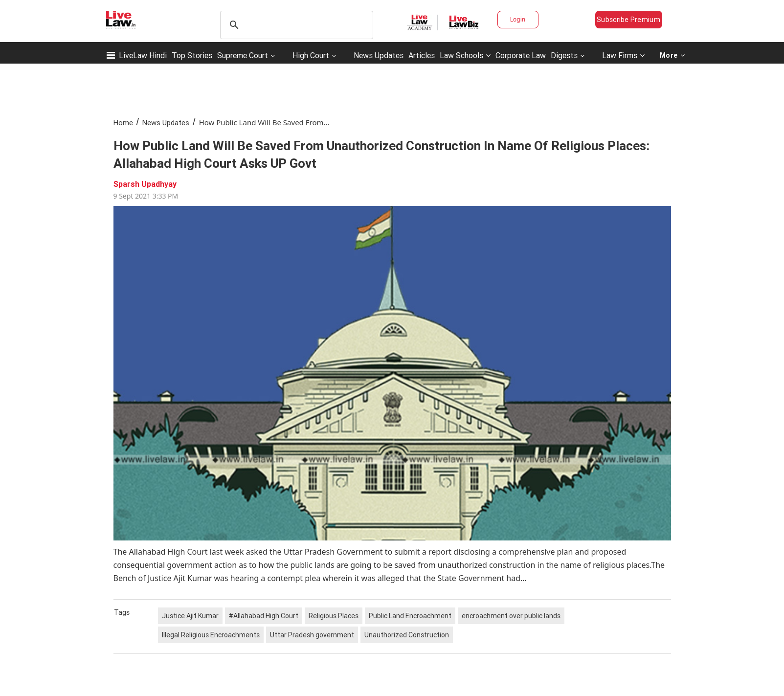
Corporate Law (521, 55)
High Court (311, 55)
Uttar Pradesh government (312, 635)
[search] (295, 25)
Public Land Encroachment (410, 616)
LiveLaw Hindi (143, 55)
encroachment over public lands (511, 616)
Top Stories (192, 55)
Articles (422, 55)
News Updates (379, 55)
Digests (564, 55)
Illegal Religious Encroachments (211, 635)
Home (123, 123)
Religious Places (334, 616)
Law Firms (623, 55)
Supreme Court (243, 55)
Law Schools (465, 55)
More (672, 55)
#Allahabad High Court (264, 616)
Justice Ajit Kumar (190, 616)
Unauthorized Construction (407, 635)
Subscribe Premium (628, 20)
